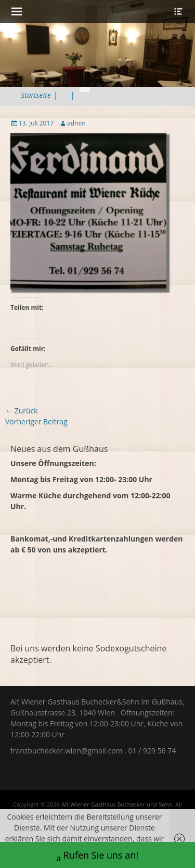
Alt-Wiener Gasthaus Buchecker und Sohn (117, 804)
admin (76, 123)
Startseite (39, 95)
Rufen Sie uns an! (97, 856)
